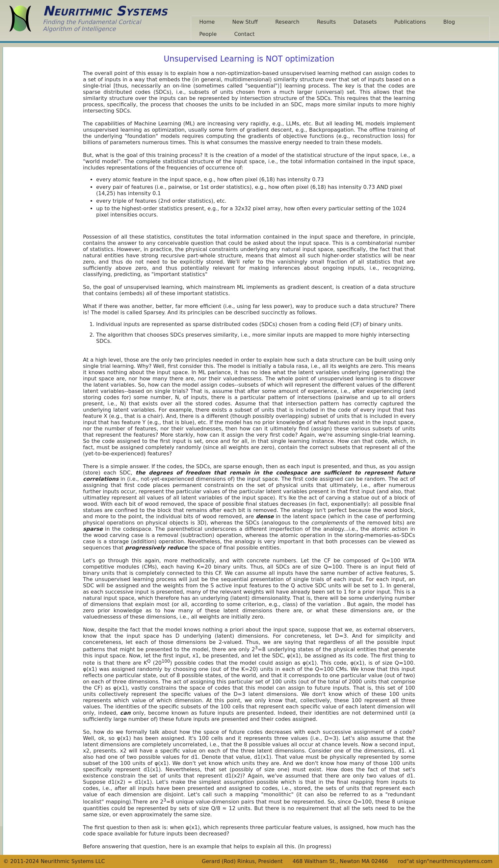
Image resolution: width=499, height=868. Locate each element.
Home (207, 22)
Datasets (365, 22)
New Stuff (245, 22)
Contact (244, 34)
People (208, 34)
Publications (410, 22)
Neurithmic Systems (105, 11)
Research (287, 22)
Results (327, 22)
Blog (449, 22)
